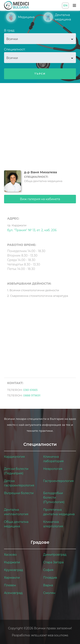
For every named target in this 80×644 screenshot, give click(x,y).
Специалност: (15, 49)
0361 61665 (31, 390)
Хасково (10, 555)
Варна (48, 585)
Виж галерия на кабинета (40, 199)
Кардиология (14, 457)
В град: (9, 30)
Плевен (10, 585)
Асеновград (13, 593)
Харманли (12, 578)
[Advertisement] (40, 125)
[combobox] (40, 39)
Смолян (49, 593)
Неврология (53, 469)
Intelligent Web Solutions (50, 635)
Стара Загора (54, 562)
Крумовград (14, 570)
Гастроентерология (59, 481)
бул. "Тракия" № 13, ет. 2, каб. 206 (32, 227)
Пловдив (50, 578)
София (48, 570)
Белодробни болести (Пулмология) (54, 498)
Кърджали (12, 562)
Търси (40, 74)
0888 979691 (32, 395)
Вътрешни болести (19, 493)
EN (65, 5)
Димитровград (55, 555)
